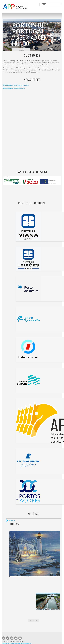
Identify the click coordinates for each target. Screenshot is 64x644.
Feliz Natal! (15, 524)
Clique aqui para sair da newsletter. (14, 88)
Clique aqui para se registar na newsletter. (16, 85)
